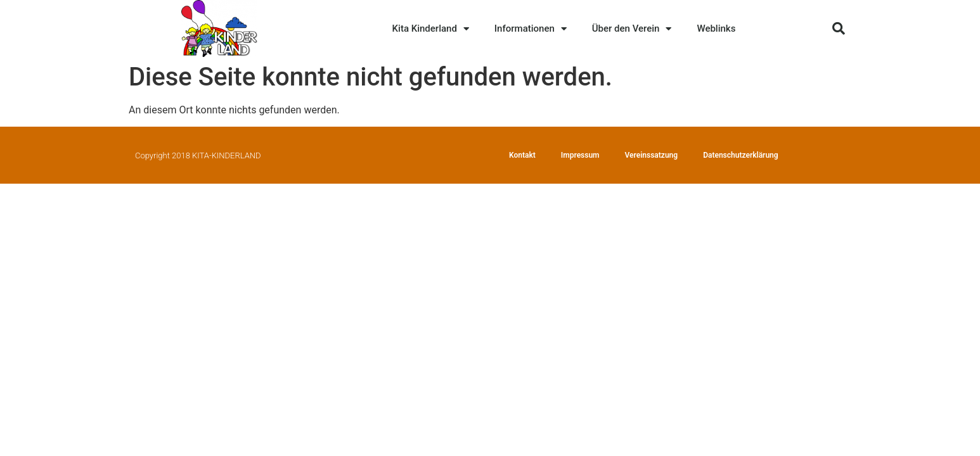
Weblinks (716, 28)
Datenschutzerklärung (741, 155)
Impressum (580, 155)
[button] (839, 28)
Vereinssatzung (652, 155)
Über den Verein (632, 29)
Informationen (531, 29)
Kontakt (522, 155)
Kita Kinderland (431, 29)
